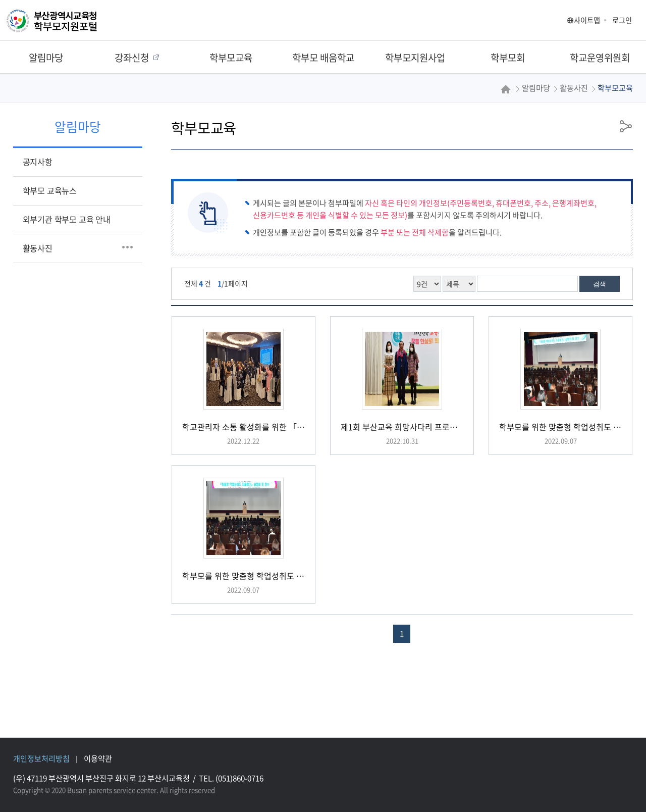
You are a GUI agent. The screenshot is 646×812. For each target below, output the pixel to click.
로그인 (622, 20)
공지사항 (38, 162)
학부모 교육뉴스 (50, 190)
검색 (600, 284)
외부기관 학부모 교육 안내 (67, 219)
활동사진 (38, 248)
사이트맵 (583, 20)
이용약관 (98, 758)
